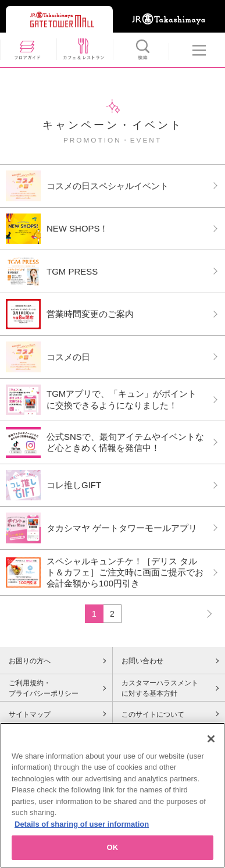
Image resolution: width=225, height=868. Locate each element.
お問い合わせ (142, 661)
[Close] (211, 739)
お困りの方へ (30, 661)
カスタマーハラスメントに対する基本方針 (160, 688)
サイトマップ (30, 714)
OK (113, 847)
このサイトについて (153, 714)
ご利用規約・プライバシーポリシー (44, 688)
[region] (112, 795)
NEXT (204, 613)
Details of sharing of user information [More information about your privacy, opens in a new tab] (82, 824)
